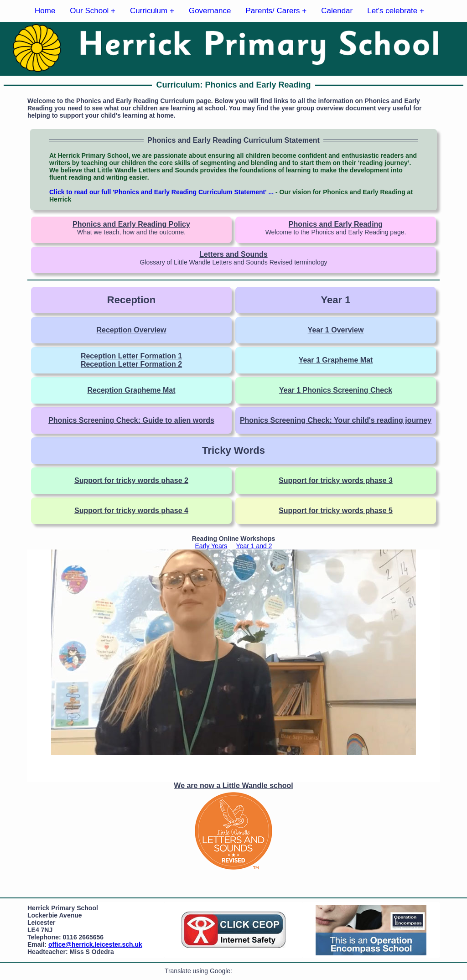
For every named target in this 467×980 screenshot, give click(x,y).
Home (45, 11)
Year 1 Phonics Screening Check (336, 390)
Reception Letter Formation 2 (131, 364)
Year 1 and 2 (254, 546)
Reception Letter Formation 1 (131, 356)
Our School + (93, 11)
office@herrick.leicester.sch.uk (95, 944)
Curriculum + (152, 11)
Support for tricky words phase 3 (336, 480)
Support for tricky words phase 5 (336, 511)
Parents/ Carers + (276, 11)
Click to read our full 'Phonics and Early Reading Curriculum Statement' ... (161, 192)
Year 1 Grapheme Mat (336, 360)
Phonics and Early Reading (336, 224)
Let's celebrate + (396, 11)
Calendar (337, 11)
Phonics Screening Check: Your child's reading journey (336, 420)
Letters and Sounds (233, 254)
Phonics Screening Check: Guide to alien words (131, 420)
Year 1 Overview (336, 330)
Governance (210, 11)
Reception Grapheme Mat (132, 390)
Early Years (211, 546)
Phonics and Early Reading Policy (131, 224)
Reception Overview (132, 330)
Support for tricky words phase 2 (131, 480)
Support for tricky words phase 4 (131, 511)
